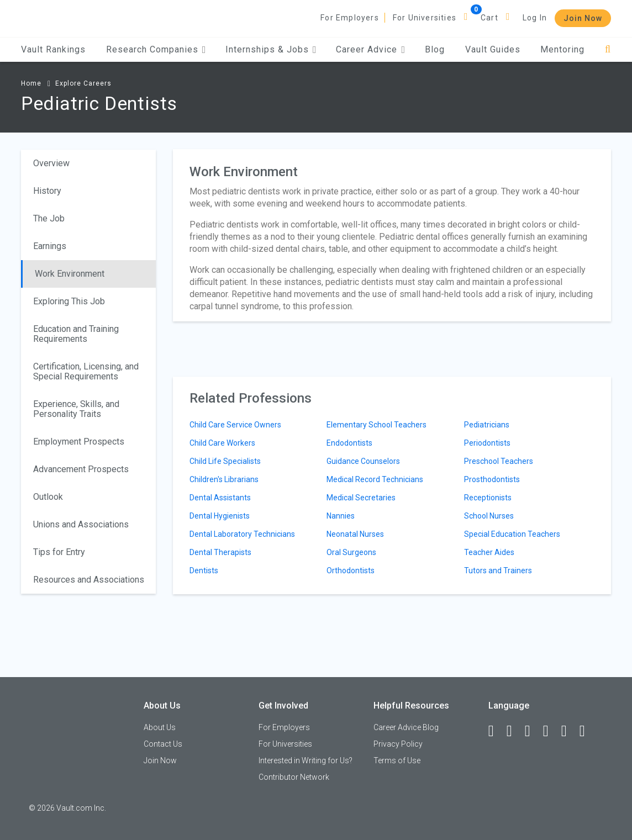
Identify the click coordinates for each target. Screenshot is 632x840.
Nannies (341, 516)
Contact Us (163, 744)
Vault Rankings (53, 49)
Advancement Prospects (81, 469)
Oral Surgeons (351, 552)
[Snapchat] (587, 731)
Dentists (204, 570)
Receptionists (488, 498)
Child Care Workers (222, 443)
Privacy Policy (398, 744)
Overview (51, 163)
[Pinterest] (569, 731)
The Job (49, 218)
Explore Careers (83, 83)
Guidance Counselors (363, 461)
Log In (535, 18)
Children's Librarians (224, 479)
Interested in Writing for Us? (306, 760)
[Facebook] (496, 731)
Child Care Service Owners (235, 425)
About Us (160, 727)
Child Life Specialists (225, 461)
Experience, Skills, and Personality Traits (76, 409)
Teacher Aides (489, 552)
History (47, 191)
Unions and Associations (81, 524)
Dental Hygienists (220, 516)
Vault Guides (493, 49)
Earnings (50, 246)
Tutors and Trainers (498, 570)
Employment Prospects (79, 442)
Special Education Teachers (512, 534)
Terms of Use (397, 760)
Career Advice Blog (406, 727)
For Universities (425, 18)
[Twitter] (533, 731)
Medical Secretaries (361, 498)
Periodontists (487, 443)
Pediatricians (487, 425)
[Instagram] (551, 731)
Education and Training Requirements (76, 334)
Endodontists (349, 443)
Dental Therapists (220, 552)
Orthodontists (351, 570)
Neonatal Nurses (355, 534)
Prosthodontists (492, 479)
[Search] (608, 49)
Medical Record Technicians (375, 479)
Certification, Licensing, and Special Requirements (86, 371)
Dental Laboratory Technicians (242, 534)
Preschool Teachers (499, 461)
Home (31, 83)
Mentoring (562, 49)
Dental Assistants (220, 498)
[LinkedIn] (514, 731)
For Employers (350, 18)
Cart (489, 18)
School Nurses (489, 516)
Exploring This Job (69, 301)
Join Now (583, 18)
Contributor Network (294, 777)
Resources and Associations (89, 580)
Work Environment (70, 274)
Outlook (48, 497)
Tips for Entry (59, 552)
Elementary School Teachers (376, 425)
